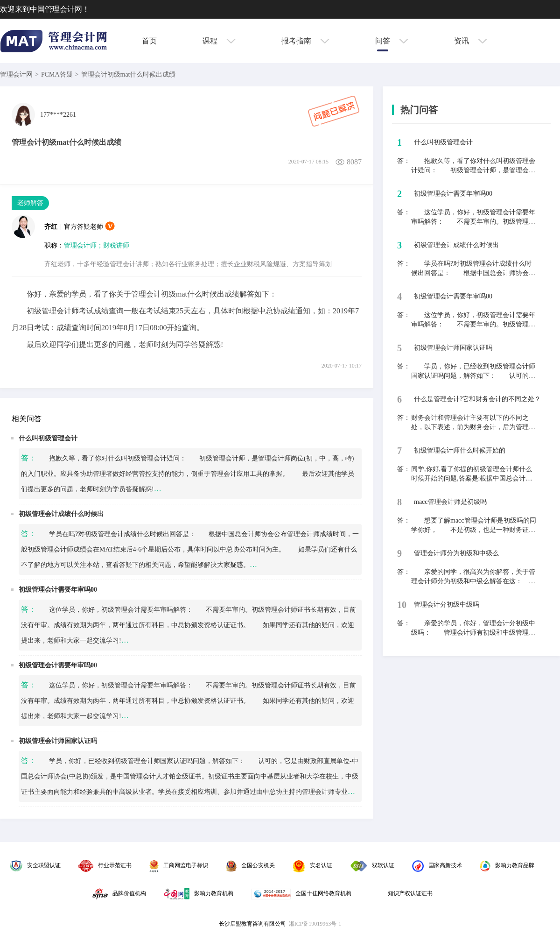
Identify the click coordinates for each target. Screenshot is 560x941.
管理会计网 (16, 74)
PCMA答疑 (57, 74)
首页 (149, 41)
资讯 (471, 41)
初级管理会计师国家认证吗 (58, 741)
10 (402, 605)
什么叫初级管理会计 (48, 438)
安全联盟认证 (35, 865)
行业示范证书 (105, 865)
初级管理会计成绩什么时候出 (61, 514)
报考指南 (305, 41)
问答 (392, 41)
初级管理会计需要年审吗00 (58, 590)
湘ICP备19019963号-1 (315, 924)
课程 (219, 41)
